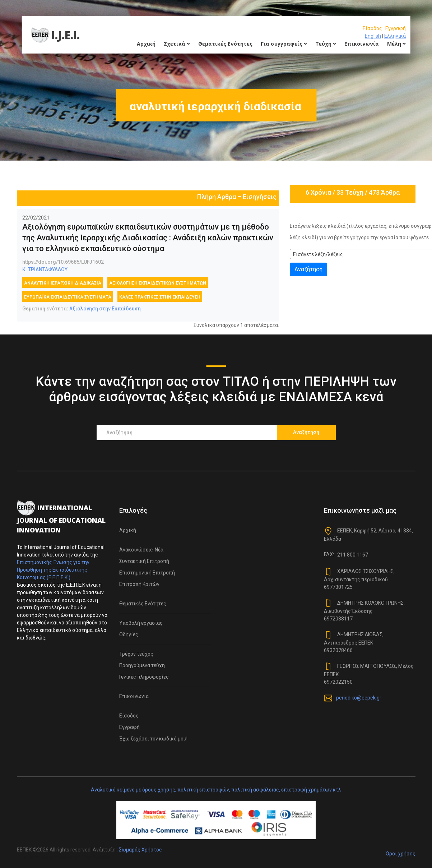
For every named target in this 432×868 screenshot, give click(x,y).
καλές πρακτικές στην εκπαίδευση (160, 297)
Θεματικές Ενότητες (225, 44)
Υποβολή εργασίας (141, 623)
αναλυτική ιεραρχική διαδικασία (63, 283)
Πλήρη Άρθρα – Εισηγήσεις (237, 197)
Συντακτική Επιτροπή (144, 561)
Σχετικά (177, 44)
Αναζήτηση (308, 269)
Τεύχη (326, 44)
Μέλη (396, 44)
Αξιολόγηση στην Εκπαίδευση (105, 309)
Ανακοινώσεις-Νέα (141, 550)
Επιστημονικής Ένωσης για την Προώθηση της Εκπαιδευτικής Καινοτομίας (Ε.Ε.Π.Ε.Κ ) (53, 570)
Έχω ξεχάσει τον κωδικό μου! (153, 739)
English (373, 36)
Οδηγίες (129, 634)
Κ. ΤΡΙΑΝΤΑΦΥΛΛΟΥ (45, 269)
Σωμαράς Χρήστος (140, 850)
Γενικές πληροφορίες (144, 677)
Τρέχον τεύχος (136, 654)
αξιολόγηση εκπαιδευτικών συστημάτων (158, 283)
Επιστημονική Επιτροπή (147, 573)
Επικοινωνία (362, 44)
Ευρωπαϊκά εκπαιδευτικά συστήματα (68, 297)
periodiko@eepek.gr (359, 698)
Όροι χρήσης (401, 854)
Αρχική (146, 44)
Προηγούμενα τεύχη (142, 665)
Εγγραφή (396, 28)
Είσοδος (372, 28)
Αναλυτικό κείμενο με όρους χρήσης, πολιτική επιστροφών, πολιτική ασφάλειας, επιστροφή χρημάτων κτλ (216, 790)
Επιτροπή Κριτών (139, 584)
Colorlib (101, 857)
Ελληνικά (395, 36)
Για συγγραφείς (284, 44)
